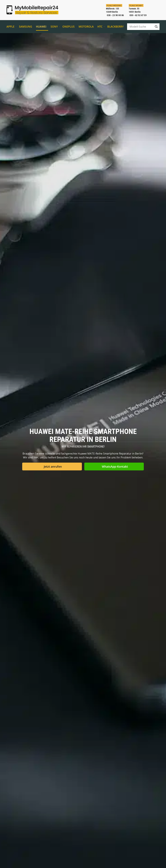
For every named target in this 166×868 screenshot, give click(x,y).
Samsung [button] (26, 27)
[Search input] (141, 27)
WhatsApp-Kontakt (115, 466)
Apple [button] (12, 27)
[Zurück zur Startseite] (32, 10)
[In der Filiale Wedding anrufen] (114, 10)
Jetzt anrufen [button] (53, 466)
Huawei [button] (42, 27)
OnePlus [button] (69, 27)
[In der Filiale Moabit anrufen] (136, 10)
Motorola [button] (87, 27)
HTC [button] (101, 27)
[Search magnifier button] (156, 27)
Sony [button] (55, 27)
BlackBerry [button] (115, 27)
